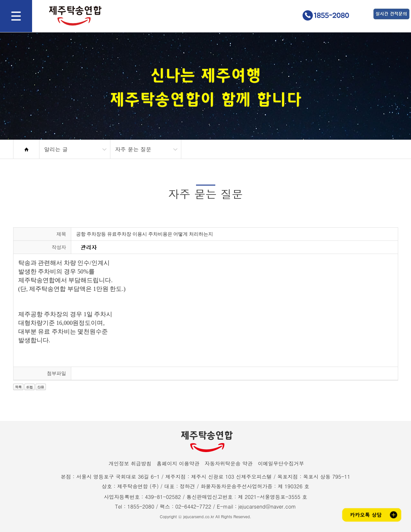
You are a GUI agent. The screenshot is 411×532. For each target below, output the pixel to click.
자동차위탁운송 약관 (229, 463)
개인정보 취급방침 (130, 463)
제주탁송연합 (72, 16)
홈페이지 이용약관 (178, 463)
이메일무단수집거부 (281, 463)
